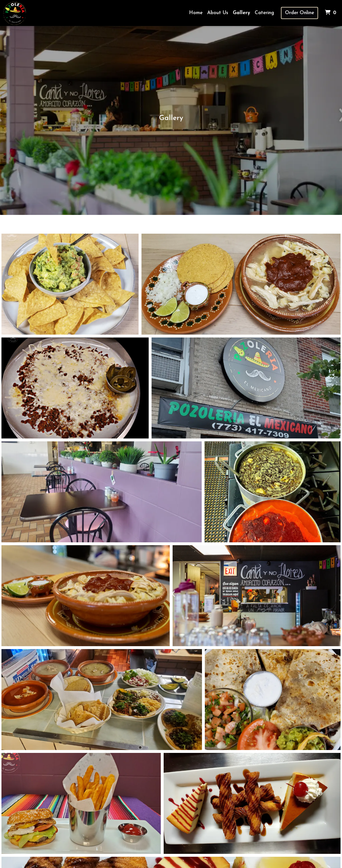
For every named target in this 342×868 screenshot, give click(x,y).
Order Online (300, 13)
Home (196, 13)
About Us (218, 13)
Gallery (241, 13)
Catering (264, 13)
